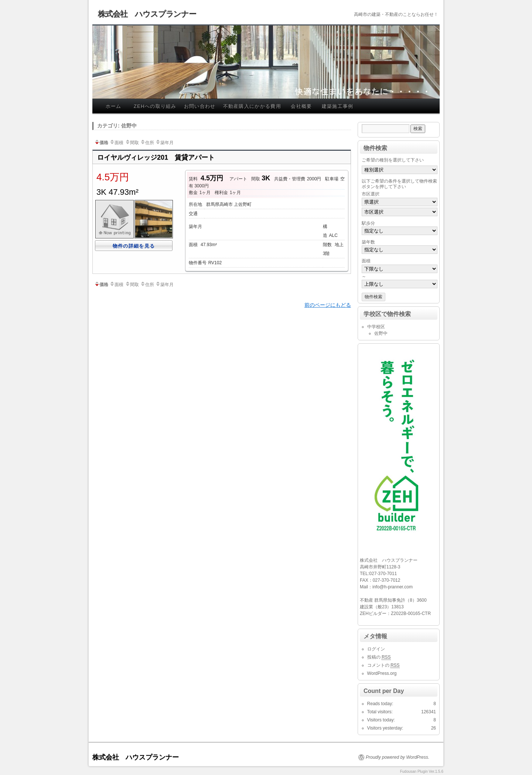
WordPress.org (382, 673)
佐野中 (381, 333)
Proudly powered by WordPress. (398, 757)
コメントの (383, 665)
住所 (147, 143)
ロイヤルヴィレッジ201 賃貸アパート (156, 157)
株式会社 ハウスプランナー (147, 14)
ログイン (376, 649)
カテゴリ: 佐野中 (117, 126)
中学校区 (376, 327)
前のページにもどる (328, 305)
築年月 (164, 143)
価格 (101, 143)
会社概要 (301, 106)
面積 (116, 143)
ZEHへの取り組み (155, 106)
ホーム (114, 106)
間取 (132, 143)
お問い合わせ (200, 106)
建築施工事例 (338, 106)
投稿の (379, 657)
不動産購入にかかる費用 (252, 106)
